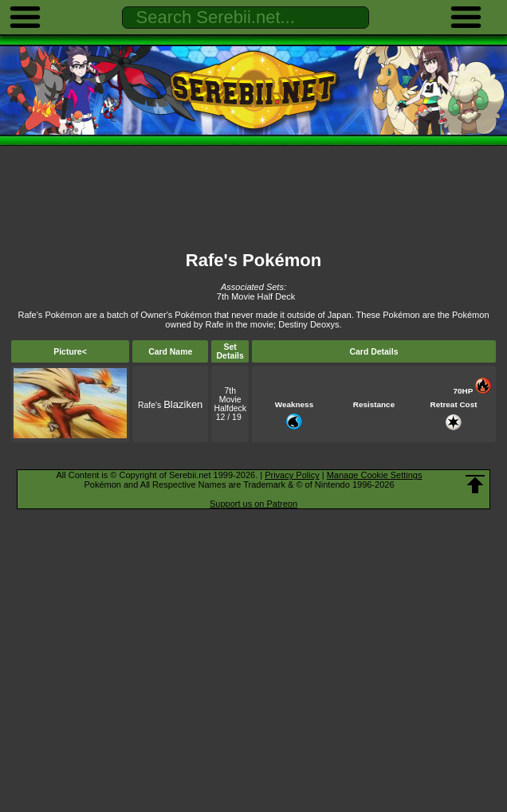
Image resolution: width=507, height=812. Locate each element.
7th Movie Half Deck (256, 296)
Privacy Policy (292, 475)
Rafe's (170, 405)
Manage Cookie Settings (375, 475)
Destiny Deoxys (309, 324)
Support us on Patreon (253, 504)
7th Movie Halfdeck (230, 400)
